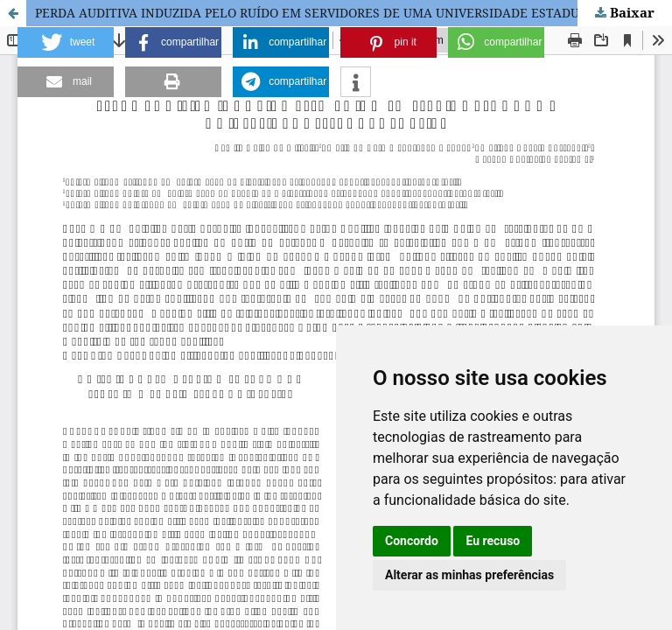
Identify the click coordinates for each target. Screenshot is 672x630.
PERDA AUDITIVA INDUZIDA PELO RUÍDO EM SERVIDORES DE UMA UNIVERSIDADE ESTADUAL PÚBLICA (343, 13)
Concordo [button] (412, 541)
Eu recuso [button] (493, 541)
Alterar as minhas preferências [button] (469, 575)
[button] (66, 42)
